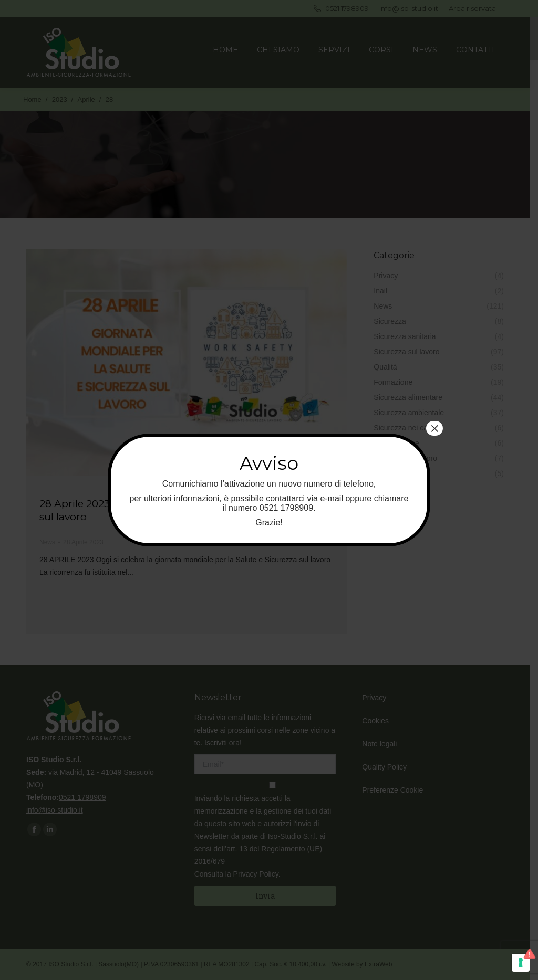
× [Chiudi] (434, 428)
